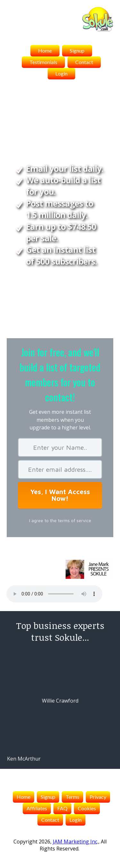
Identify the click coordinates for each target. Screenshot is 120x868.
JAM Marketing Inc (75, 842)
